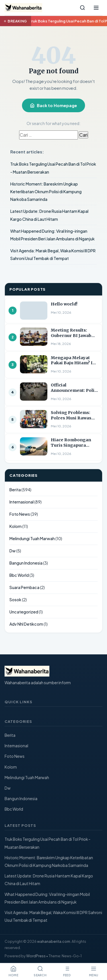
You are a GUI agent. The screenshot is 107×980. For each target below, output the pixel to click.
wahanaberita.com (54, 941)
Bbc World (19, 575)
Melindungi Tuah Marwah (32, 538)
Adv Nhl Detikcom (26, 624)
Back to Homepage (53, 105)
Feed (67, 971)
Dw (13, 551)
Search (40, 971)
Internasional (22, 502)
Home (13, 971)
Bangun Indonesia (26, 563)
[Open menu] (96, 8)
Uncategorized (24, 612)
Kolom (16, 526)
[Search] (82, 8)
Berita (15, 490)
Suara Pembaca (24, 587)
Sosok (15, 600)
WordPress (36, 956)
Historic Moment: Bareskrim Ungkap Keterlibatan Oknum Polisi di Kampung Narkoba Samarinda (46, 192)
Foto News (20, 514)
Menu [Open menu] (94, 971)
